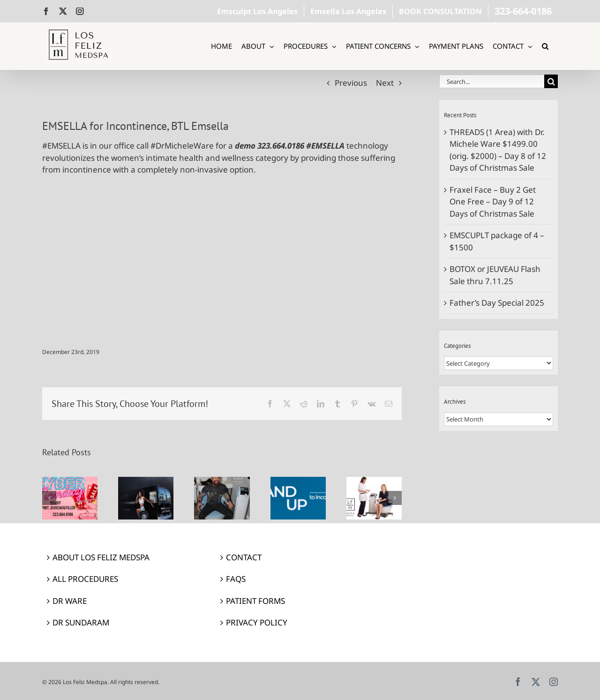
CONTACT (244, 557)
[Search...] (492, 81)
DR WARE (70, 601)
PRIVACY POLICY (257, 622)
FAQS (236, 579)
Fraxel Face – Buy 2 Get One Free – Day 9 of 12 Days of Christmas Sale (493, 202)
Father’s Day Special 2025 (497, 303)
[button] (545, 46)
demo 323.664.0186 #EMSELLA (290, 146)
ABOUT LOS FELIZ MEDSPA (101, 557)
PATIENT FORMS (255, 601)
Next (385, 83)
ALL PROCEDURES (85, 579)
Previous (351, 83)
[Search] (551, 81)
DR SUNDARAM (81, 622)
